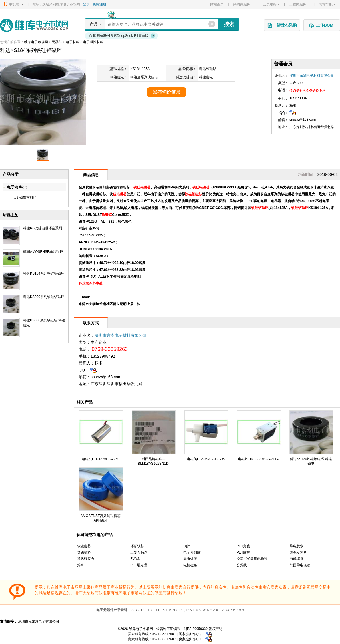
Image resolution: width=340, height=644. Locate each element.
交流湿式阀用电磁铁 (252, 559)
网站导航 (327, 4)
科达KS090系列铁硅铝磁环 (44, 297)
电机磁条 (190, 565)
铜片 (187, 546)
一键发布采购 (282, 25)
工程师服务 (299, 4)
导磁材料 (84, 552)
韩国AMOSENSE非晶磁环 (43, 252)
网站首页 (217, 4)
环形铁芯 (137, 546)
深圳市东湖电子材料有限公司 (312, 76)
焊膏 (81, 565)
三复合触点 (139, 552)
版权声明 (215, 629)
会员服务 (271, 4)
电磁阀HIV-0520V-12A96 (206, 459)
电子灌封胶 (192, 552)
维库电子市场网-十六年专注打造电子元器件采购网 (34, 25)
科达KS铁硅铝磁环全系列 (43, 228)
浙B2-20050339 (196, 629)
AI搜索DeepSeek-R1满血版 (122, 36)
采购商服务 (243, 4)
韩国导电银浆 (300, 565)
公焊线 (242, 565)
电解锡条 (297, 559)
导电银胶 (190, 559)
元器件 (57, 42)
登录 (86, 4)
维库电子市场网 (36, 42)
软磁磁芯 (84, 546)
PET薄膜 (243, 546)
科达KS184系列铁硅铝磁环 (44, 273)
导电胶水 (297, 546)
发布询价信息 (167, 92)
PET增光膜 (139, 565)
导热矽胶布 (86, 559)
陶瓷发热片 (298, 552)
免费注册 (99, 4)
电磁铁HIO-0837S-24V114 (258, 459)
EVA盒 (135, 559)
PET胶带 (243, 552)
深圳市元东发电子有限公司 (39, 621)
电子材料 (73, 42)
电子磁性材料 (93, 42)
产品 (94, 24)
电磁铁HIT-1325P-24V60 (101, 459)
